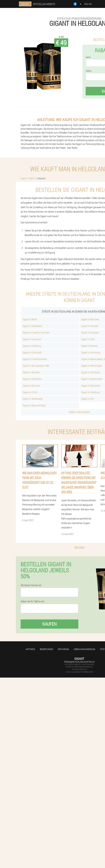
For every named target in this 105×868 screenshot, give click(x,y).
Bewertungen (46, 649)
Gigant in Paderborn (32, 379)
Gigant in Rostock (31, 386)
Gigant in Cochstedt (32, 352)
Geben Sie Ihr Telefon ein (32, 601)
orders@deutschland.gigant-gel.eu (79, 662)
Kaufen (49, 624)
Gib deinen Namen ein (31, 585)
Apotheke (30, 649)
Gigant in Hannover (32, 339)
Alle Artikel (79, 547)
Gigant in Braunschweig (34, 405)
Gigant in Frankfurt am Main (36, 332)
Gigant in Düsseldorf (33, 326)
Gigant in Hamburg (32, 346)
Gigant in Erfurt (30, 392)
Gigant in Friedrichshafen (35, 359)
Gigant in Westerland (33, 399)
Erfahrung (63, 649)
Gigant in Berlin (30, 319)
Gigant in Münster (31, 372)
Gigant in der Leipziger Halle (36, 366)
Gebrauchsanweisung (84, 649)
